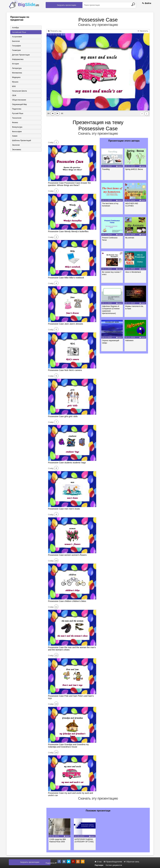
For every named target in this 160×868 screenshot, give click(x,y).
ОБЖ (14, 96)
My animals (130, 238)
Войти (147, 3)
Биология (16, 41)
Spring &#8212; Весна (134, 169)
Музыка (15, 82)
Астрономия (17, 37)
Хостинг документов (114, 865)
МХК (14, 87)
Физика (15, 123)
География (16, 46)
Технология (17, 118)
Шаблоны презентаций (21, 141)
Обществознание (19, 100)
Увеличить (143, 31)
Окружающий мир (19, 105)
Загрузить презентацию (67, 5)
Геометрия (16, 50)
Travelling (106, 169)
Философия (17, 132)
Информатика (18, 59)
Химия (14, 136)
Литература (17, 68)
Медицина (16, 77)
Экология (16, 145)
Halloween (130, 341)
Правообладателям (113, 862)
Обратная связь (132, 862)
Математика (17, 73)
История (15, 64)
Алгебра (15, 28)
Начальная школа (19, 91)
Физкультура (17, 127)
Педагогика (16, 109)
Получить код (55, 31)
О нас (98, 862)
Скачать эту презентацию (98, 25)
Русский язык (17, 114)
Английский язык (19, 32)
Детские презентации (21, 55)
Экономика (16, 150)
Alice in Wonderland (133, 272)
